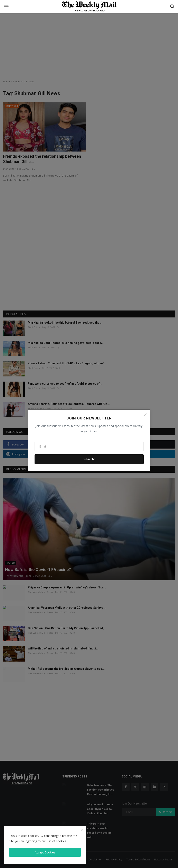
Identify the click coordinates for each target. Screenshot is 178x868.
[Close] (145, 415)
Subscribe (89, 459)
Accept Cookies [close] (45, 852)
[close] (82, 830)
